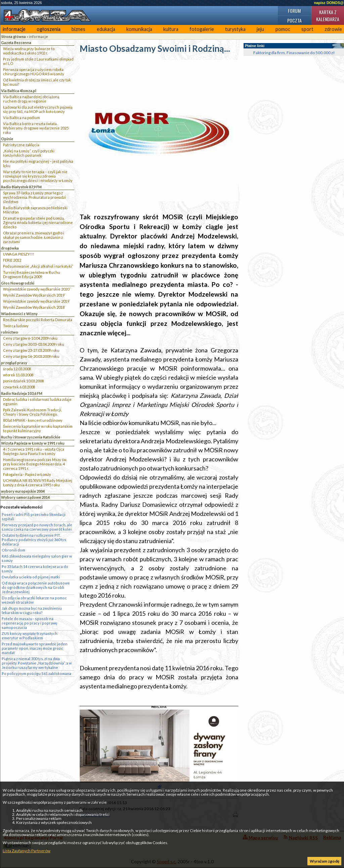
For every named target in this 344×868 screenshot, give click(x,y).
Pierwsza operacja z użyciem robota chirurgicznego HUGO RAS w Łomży (34, 72)
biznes (78, 29)
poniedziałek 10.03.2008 (23, 381)
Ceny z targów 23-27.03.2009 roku (31, 350)
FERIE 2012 (12, 260)
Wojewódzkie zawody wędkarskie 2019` (37, 301)
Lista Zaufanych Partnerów (27, 851)
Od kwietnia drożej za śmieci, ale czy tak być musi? (37, 82)
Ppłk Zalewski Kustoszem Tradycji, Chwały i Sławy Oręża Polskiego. (32, 412)
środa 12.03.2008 (17, 369)
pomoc (283, 29)
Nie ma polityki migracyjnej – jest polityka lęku (38, 163)
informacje (14, 29)
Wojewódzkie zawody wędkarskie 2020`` (37, 289)
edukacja (106, 29)
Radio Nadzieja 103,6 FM (22, 393)
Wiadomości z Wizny (19, 314)
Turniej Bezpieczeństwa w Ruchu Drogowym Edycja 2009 (32, 274)
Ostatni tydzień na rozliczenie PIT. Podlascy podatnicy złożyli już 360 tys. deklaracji (34, 540)
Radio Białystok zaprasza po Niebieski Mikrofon (35, 210)
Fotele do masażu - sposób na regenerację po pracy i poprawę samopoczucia (30, 623)
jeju (260, 29)
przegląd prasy (14, 363)
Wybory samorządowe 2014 (25, 497)
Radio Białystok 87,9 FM (21, 187)
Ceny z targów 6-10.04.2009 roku (30, 338)
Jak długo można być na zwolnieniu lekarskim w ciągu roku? (32, 610)
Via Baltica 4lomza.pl (19, 91)
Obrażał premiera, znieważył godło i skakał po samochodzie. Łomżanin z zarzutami (34, 237)
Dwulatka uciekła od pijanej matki (31, 577)
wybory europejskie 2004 (23, 491)
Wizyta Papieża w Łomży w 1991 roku (33, 443)
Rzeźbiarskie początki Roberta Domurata (38, 320)
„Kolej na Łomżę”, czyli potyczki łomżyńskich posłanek (29, 153)
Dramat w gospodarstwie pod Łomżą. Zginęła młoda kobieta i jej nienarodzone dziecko (38, 222)
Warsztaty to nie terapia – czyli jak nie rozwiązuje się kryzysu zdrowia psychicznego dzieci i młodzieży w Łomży (38, 176)
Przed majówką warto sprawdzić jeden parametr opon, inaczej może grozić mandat (35, 648)
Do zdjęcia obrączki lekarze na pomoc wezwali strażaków (34, 600)
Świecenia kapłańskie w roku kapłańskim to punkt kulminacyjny (38, 428)
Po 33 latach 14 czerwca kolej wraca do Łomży (35, 569)
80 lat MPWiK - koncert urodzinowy (33, 420)
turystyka (235, 29)
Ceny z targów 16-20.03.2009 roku (31, 356)
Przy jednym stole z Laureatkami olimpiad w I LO (38, 61)
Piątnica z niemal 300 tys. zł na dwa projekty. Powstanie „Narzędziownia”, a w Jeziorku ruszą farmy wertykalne (37, 663)
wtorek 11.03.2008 (18, 375)
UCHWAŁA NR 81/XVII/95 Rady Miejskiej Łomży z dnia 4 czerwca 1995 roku (38, 483)
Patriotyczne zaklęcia (21, 145)
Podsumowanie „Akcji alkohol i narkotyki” (38, 266)
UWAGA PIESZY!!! (18, 254)
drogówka (10, 248)
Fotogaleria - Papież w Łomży (27, 474)
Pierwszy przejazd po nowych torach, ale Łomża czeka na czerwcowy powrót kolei (37, 527)
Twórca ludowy (16, 326)
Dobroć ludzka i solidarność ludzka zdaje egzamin (37, 402)
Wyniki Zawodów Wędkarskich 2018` (34, 307)
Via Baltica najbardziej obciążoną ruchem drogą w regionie (31, 99)
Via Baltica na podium (21, 118)
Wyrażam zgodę (325, 861)
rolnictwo (10, 332)
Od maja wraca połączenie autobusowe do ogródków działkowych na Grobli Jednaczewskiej (36, 587)
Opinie (7, 139)
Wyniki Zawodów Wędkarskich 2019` (34, 295)
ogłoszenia (49, 29)
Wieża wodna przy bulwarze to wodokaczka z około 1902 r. (29, 51)
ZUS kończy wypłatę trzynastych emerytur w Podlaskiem (30, 636)
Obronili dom (13, 550)
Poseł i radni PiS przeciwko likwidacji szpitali (34, 517)
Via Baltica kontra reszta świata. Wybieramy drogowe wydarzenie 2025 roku (36, 128)
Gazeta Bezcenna (16, 43)
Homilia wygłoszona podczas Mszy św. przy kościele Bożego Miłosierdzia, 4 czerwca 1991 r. (35, 464)
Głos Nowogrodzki (18, 283)
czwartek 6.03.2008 (19, 387)
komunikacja (139, 29)
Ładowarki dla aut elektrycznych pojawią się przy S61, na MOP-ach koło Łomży (38, 109)
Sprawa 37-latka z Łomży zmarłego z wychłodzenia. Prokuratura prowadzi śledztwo (34, 197)
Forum (294, 11)
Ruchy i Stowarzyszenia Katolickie (31, 437)
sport (307, 29)
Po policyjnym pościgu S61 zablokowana (36, 673)
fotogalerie (202, 29)
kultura (171, 29)
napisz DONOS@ (329, 3)
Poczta (294, 20)
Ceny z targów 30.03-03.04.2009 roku (34, 344)
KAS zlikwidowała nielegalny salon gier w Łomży (37, 558)
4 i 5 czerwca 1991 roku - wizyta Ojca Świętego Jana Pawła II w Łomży (34, 451)
